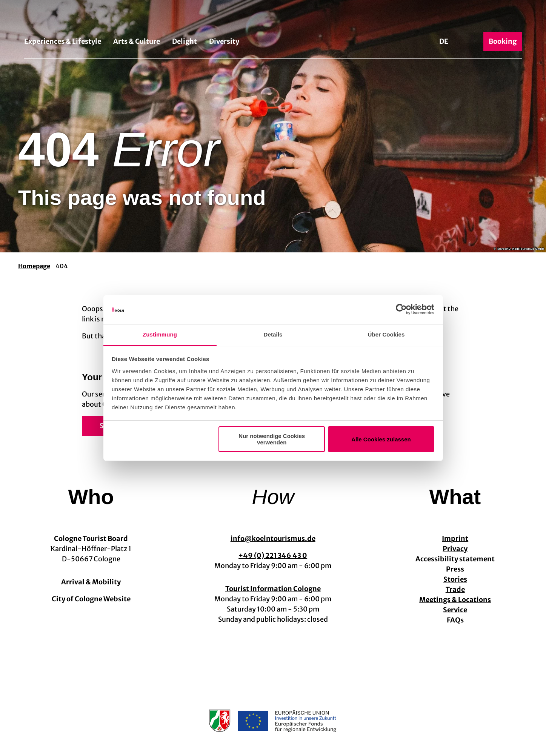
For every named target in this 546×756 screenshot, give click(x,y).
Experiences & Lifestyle (63, 41)
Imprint (455, 539)
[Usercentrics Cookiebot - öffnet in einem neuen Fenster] (401, 310)
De (444, 41)
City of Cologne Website (91, 599)
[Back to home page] (273, 18)
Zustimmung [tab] (160, 334)
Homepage (34, 266)
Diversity (224, 41)
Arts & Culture (137, 41)
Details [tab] (273, 334)
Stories (455, 579)
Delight (185, 41)
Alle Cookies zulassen (381, 439)
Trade (455, 589)
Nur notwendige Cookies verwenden (272, 439)
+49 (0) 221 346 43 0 (273, 555)
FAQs (455, 620)
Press (455, 569)
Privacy (455, 549)
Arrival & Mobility (91, 582)
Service (455, 610)
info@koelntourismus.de (273, 539)
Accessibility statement (455, 559)
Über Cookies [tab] (386, 334)
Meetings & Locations (455, 600)
